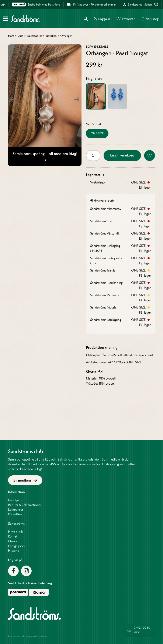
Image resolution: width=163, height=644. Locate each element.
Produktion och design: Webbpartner (28, 636)
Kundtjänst (15, 500)
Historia (14, 550)
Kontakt (13, 536)
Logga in (102, 19)
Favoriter (126, 19)
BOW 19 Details (97, 47)
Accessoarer (34, 36)
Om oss (13, 541)
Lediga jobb (16, 546)
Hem (11, 36)
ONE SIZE (97, 133)
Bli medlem (25, 480)
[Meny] (6, 19)
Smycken (51, 36)
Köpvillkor (15, 514)
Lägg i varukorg (122, 155)
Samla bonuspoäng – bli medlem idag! (45, 156)
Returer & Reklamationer (25, 505)
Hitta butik (15, 532)
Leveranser (16, 509)
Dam (20, 36)
